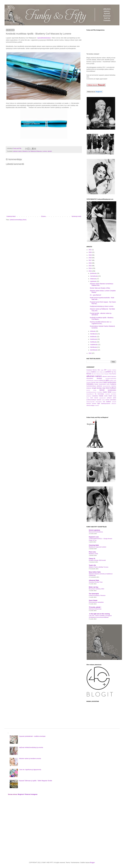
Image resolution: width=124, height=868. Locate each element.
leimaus (114, 392)
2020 (90, 252)
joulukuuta (94, 273)
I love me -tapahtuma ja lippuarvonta (30, 770)
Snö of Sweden (105, 374)
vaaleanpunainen (106, 403)
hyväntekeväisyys (91, 386)
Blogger (92, 863)
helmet (101, 382)
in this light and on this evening (99, 614)
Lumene (45, 151)
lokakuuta (93, 279)
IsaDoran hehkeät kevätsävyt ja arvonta (31, 747)
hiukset (96, 384)
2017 (90, 260)
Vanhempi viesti (76, 216)
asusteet (99, 378)
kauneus (114, 386)
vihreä (88, 405)
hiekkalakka (90, 384)
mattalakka (95, 396)
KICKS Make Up (100, 372)
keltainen (89, 388)
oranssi (96, 398)
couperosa (96, 380)
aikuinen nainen (18, 151)
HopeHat (89, 372)
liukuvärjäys (101, 394)
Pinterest (28, 794)
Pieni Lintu (92, 552)
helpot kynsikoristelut (110, 382)
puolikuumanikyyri (91, 400)
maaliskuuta (94, 345)
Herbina (114, 370)
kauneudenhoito (107, 386)
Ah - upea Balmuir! (96, 295)
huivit (108, 384)
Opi (112, 372)
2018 (90, 258)
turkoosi (89, 403)
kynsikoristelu (112, 390)
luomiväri (108, 394)
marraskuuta (94, 276)
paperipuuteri (103, 398)
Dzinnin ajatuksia (94, 530)
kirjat (104, 388)
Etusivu (44, 216)
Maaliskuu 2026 (93, 554)
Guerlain (109, 370)
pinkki (114, 398)
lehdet (110, 392)
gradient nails (113, 380)
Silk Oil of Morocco (96, 374)
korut (108, 388)
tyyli (99, 403)
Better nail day (94, 587)
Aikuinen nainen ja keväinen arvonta (30, 759)
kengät (94, 388)
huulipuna (113, 384)
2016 (90, 263)
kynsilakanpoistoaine (92, 392)
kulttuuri (113, 388)
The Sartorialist (94, 594)
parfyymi (109, 398)
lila (96, 394)
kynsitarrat (100, 392)
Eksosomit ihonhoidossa (96, 532)
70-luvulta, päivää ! (95, 607)
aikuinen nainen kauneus (109, 376)
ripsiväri (50, 151)
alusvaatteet (90, 378)
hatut (97, 382)
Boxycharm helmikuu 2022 (96, 589)
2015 (90, 266)
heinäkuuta (94, 334)
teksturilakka (99, 402)
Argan (102, 370)
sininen (107, 400)
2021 (90, 250)
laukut (105, 392)
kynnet (102, 390)
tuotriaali (114, 402)
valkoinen (114, 404)
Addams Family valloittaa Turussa (99, 567)
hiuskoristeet (102, 384)
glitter (107, 380)
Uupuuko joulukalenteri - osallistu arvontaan (32, 736)
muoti (110, 396)
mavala (101, 396)
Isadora (94, 372)
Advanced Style (94, 580)
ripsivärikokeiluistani (44, 38)
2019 (90, 255)
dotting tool (102, 380)
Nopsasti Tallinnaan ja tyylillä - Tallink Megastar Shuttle (35, 781)
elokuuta (93, 331)
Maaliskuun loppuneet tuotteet (97, 547)
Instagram (34, 794)
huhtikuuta (94, 342)
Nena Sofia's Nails (95, 572)
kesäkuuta (94, 337)
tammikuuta (94, 350)
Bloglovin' (21, 794)
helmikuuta (94, 347)
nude (91, 398)
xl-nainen (97, 405)
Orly (115, 372)
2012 (90, 353)
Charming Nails (94, 545)
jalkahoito (100, 386)
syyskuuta (93, 281)
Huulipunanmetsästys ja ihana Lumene (102, 306)
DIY (105, 370)
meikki (106, 396)
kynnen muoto (91, 390)
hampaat (89, 382)
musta (114, 396)
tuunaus (94, 403)
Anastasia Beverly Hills (93, 370)
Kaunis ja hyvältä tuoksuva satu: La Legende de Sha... (101, 323)
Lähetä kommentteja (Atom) (18, 220)
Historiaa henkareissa (95, 609)
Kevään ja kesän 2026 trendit (97, 560)
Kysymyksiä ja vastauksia (96, 602)
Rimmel (89, 374)
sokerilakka (113, 400)
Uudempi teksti (11, 216)
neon (88, 398)
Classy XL (92, 559)
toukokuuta (94, 339)
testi (104, 402)
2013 (90, 271)
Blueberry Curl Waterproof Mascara (32, 151)
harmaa (93, 382)
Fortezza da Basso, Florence (97, 595)
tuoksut (108, 402)
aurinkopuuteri (90, 380)
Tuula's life (92, 565)
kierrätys (99, 388)
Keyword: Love (94, 537)
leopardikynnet (90, 394)
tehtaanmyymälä (90, 402)
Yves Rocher (113, 374)
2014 (90, 268)
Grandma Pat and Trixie (96, 582)
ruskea (103, 400)
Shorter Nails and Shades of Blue (100, 288)
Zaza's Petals (93, 600)
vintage (92, 405)
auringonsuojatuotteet (111, 378)
